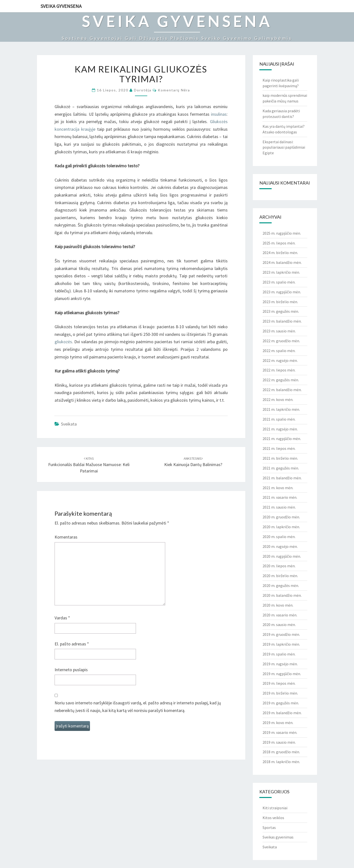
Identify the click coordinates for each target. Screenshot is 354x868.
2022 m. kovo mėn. (278, 399)
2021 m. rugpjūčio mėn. (282, 439)
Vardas (62, 618)
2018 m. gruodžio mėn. (281, 752)
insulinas (219, 114)
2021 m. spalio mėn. (279, 419)
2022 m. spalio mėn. (279, 351)
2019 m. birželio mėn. (280, 693)
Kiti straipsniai (275, 808)
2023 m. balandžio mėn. (282, 321)
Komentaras (66, 537)
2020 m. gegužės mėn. (281, 585)
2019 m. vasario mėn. (280, 732)
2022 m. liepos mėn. (279, 370)
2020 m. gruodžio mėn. (281, 517)
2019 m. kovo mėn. (278, 723)
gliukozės (63, 342)
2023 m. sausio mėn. (279, 331)
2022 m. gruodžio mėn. (281, 341)
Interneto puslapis (71, 670)
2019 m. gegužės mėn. (281, 703)
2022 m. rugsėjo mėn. (280, 360)
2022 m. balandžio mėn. (282, 390)
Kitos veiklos (273, 818)
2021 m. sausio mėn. (279, 507)
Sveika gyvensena (61, 6)
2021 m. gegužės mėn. (281, 468)
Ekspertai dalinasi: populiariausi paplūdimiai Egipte (284, 147)
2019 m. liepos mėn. (279, 683)
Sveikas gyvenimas (278, 837)
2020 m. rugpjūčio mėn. (282, 556)
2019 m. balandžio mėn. (282, 713)
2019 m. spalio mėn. (279, 654)
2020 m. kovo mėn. (278, 605)
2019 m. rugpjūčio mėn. (282, 674)
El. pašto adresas (72, 644)
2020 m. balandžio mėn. (282, 595)
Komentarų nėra (174, 90)
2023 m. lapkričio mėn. (281, 272)
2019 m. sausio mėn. (279, 742)
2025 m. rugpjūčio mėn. (282, 233)
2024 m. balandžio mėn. (282, 262)
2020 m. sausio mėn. (279, 625)
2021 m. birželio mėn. (280, 458)
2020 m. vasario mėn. (280, 615)
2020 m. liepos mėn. (279, 566)
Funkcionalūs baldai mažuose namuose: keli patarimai (89, 465)
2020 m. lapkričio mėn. (281, 527)
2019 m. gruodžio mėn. (281, 634)
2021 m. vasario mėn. (280, 497)
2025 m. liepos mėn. (279, 243)
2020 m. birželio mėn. (280, 576)
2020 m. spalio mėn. (279, 537)
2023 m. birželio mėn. (280, 302)
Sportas (269, 827)
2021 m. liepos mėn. (279, 448)
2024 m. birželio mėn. (280, 253)
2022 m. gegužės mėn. (281, 380)
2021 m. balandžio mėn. (282, 478)
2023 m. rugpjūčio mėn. (282, 292)
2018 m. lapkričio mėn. (281, 762)
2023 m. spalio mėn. (279, 282)
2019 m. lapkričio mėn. (281, 644)
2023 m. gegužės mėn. (281, 311)
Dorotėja (143, 90)
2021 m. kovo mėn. (278, 488)
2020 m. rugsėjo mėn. (280, 546)
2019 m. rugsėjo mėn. (280, 664)
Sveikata (69, 424)
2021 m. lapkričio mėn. (281, 409)
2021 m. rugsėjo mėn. (280, 429)
